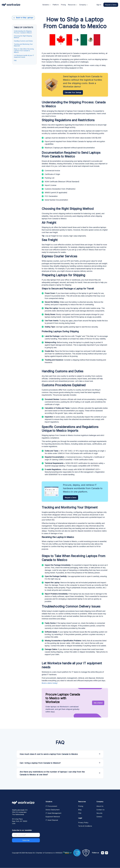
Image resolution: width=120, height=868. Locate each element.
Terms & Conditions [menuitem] (85, 826)
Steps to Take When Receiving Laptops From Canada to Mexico (24, 51)
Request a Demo (111, 5)
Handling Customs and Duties (23, 41)
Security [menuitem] (99, 813)
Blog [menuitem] (80, 810)
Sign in (99, 5)
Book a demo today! (50, 683)
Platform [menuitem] (56, 5)
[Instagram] (106, 853)
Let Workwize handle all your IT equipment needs (24, 56)
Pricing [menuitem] (63, 5)
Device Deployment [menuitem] (52, 810)
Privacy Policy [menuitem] (83, 823)
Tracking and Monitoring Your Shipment (23, 45)
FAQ (15, 61)
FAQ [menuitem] (80, 813)
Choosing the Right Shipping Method (23, 37)
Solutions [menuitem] (46, 5)
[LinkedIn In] (103, 853)
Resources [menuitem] (72, 5)
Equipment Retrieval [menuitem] (53, 817)
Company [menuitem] (83, 5)
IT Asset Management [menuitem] (53, 813)
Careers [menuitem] (99, 817)
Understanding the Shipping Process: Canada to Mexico (23, 32)
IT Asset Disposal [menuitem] (52, 820)
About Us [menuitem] (100, 806)
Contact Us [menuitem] (100, 810)
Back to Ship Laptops (23, 18)
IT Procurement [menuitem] (51, 806)
